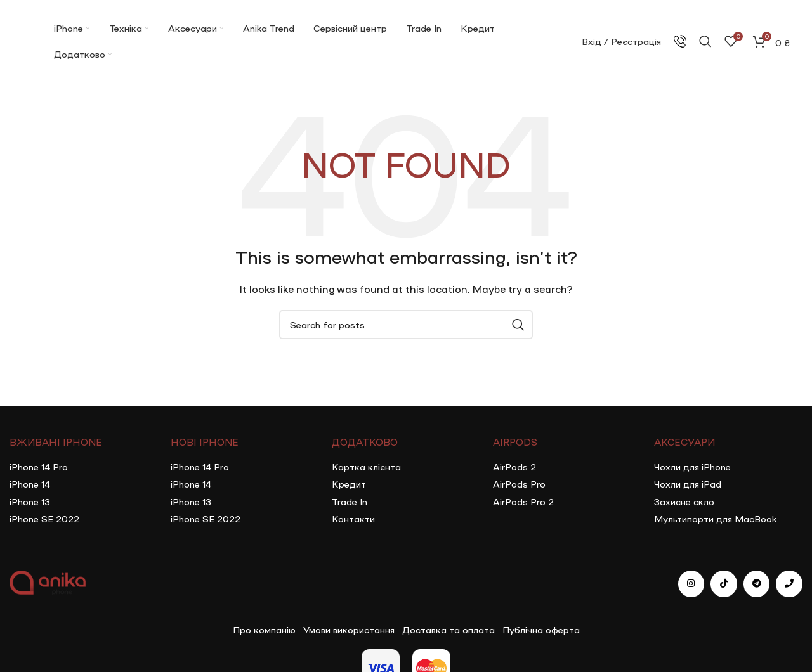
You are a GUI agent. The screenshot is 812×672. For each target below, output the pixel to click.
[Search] (705, 41)
